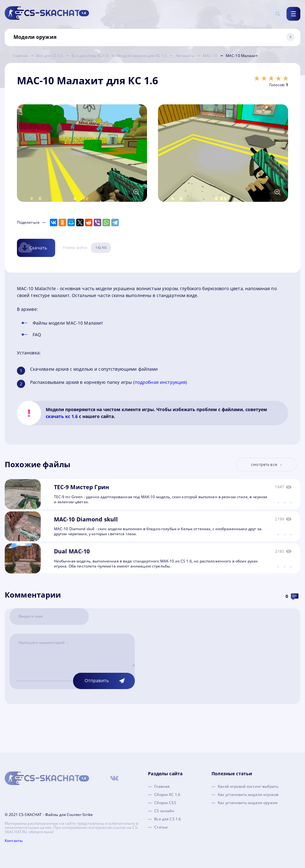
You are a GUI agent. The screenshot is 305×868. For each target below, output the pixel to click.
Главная (162, 786)
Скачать (38, 248)
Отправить (97, 680)
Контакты (14, 841)
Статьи (161, 827)
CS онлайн (164, 811)
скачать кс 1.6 (62, 416)
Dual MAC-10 (72, 551)
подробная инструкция (160, 382)
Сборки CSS (165, 803)
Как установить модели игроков (248, 795)
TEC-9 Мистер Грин (82, 487)
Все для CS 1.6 (168, 819)
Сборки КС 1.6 (167, 795)
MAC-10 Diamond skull (86, 519)
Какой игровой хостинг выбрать (248, 786)
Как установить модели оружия (248, 803)
